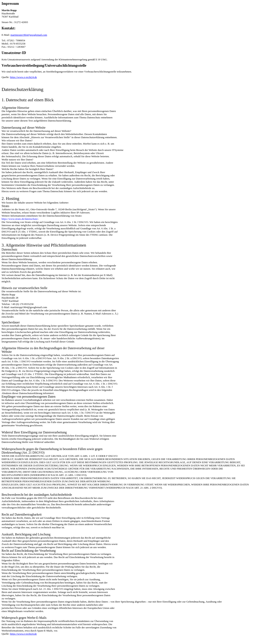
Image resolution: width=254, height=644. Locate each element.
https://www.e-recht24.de (24, 77)
